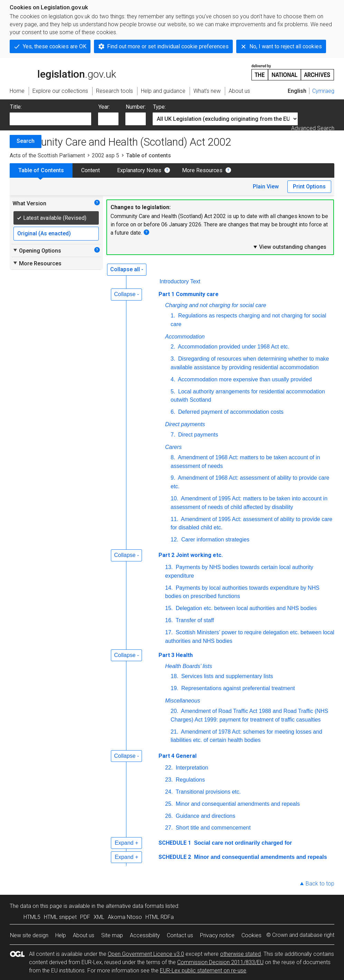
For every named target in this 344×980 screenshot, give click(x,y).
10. (174, 498)
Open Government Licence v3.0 (146, 954)
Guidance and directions (205, 816)
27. (169, 828)
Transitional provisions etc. (207, 792)
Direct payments (185, 424)
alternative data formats (135, 906)
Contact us (180, 935)
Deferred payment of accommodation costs (230, 412)
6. (173, 412)
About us (84, 935)
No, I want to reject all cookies (286, 46)
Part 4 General (178, 756)
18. (174, 676)
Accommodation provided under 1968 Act (233, 347)
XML (99, 917)
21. (174, 732)
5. (173, 391)
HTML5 (32, 917)
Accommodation (185, 337)
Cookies (251, 935)
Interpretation (191, 768)
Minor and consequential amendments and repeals (237, 804)
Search (26, 141)
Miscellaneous (183, 701)
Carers (173, 447)
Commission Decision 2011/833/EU (220, 962)
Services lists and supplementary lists (226, 676)
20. (174, 711)
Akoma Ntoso (125, 917)
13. (169, 567)
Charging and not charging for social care (216, 305)
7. (173, 435)
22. (169, 768)
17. (169, 632)
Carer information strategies (214, 540)
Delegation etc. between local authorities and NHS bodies (245, 608)
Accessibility (145, 935)
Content (90, 170)
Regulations (189, 780)
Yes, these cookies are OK (55, 46)
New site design (29, 935)
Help (61, 935)
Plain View (266, 187)
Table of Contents (41, 170)
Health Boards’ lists (189, 666)
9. (173, 478)
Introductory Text (180, 281)
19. (174, 688)
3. (173, 359)
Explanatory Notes (139, 170)
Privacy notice (217, 935)
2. (173, 347)
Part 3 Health (176, 655)
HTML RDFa (160, 917)
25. (169, 804)
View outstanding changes (289, 247)
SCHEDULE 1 (175, 843)
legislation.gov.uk (63, 72)
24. (169, 792)
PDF (85, 917)
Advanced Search (313, 128)
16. (169, 620)
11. (174, 519)
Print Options (309, 187)
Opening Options (37, 251)
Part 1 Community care (189, 294)
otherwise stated (240, 954)
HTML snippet (60, 917)
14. (169, 588)
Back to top (320, 884)
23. (169, 780)
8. (173, 457)
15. (169, 608)
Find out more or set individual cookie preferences (168, 46)
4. (173, 379)
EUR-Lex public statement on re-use (203, 971)
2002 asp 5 (106, 155)
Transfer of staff (194, 620)
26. (169, 816)
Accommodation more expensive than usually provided (244, 379)
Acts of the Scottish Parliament (47, 155)
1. (173, 316)
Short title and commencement (212, 828)
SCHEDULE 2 (175, 857)
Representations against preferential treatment (237, 688)
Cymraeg (323, 91)
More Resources (202, 170)
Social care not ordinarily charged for (242, 843)
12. (174, 540)
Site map (112, 935)
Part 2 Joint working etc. (191, 555)
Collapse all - (127, 269)
